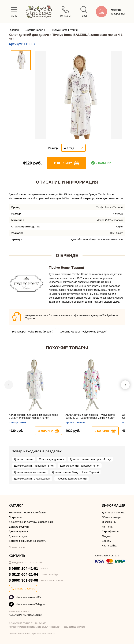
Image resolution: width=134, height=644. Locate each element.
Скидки (106, 536)
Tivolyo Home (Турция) (65, 30)
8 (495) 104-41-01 (23, 568)
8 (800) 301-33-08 (23, 580)
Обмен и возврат (112, 517)
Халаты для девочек (51, 459)
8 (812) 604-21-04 (23, 574)
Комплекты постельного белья (27, 512)
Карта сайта (109, 545)
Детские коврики (19, 527)
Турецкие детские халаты (72, 479)
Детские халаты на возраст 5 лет (34, 466)
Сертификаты (110, 531)
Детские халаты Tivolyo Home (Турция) (84, 332)
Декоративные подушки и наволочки (31, 522)
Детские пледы (18, 536)
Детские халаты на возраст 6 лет (80, 466)
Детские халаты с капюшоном (32, 479)
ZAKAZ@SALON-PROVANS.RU (25, 615)
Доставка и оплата (113, 512)
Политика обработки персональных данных (32, 634)
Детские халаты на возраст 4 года (90, 459)
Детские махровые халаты (30, 472)
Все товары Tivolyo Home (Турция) (32, 332)
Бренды (107, 541)
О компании (109, 522)
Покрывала (16, 517)
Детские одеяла (18, 531)
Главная (14, 30)
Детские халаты (35, 30)
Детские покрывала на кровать (27, 541)
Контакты (108, 527)
